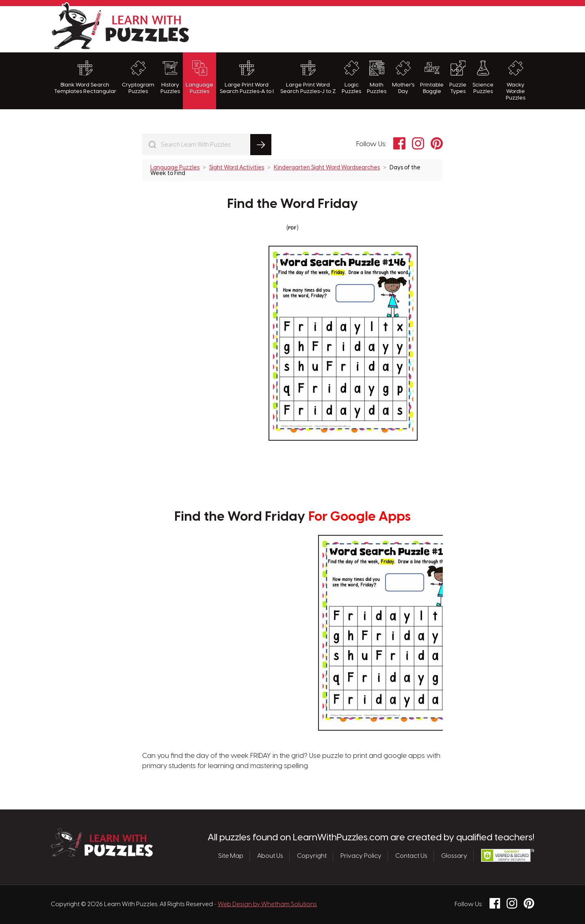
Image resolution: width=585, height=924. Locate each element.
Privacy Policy (361, 856)
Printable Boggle (432, 77)
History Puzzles (170, 77)
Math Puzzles (377, 77)
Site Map (231, 856)
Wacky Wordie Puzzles (516, 81)
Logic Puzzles (351, 77)
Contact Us (411, 856)
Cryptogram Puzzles (138, 77)
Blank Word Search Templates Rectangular (85, 77)
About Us (270, 856)
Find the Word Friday (293, 204)
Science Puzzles (483, 77)
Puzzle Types (458, 77)
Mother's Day (403, 77)
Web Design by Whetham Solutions (267, 905)
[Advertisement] (386, 28)
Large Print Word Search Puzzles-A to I (247, 77)
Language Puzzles (199, 77)
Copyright (312, 856)
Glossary (454, 856)
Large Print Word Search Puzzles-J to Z (308, 77)
